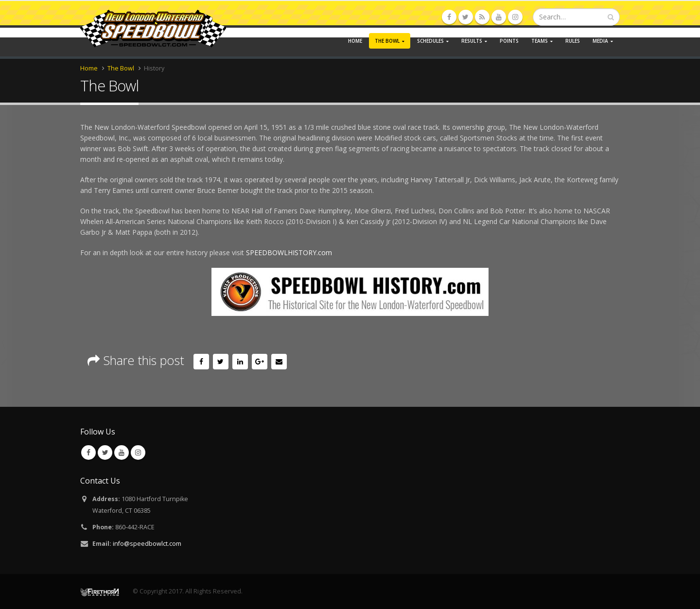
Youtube (122, 452)
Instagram (138, 452)
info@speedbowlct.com (147, 544)
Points (509, 41)
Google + (260, 362)
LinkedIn (240, 362)
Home (355, 41)
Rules (573, 41)
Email (279, 362)
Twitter (221, 362)
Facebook (201, 362)
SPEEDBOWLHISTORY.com (289, 252)
